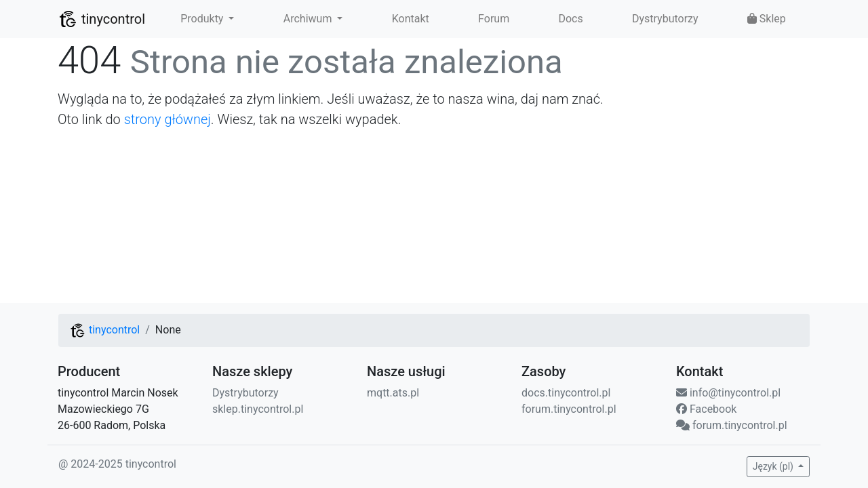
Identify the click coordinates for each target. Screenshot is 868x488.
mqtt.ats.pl (393, 393)
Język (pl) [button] (774, 466)
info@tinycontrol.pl (728, 393)
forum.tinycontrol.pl (569, 409)
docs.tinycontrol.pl (566, 393)
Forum (494, 19)
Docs (570, 19)
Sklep (767, 19)
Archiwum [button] (309, 19)
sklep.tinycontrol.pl (258, 409)
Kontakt (411, 19)
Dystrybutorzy (665, 19)
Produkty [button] (203, 19)
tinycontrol (101, 19)
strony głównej (167, 119)
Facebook (706, 409)
